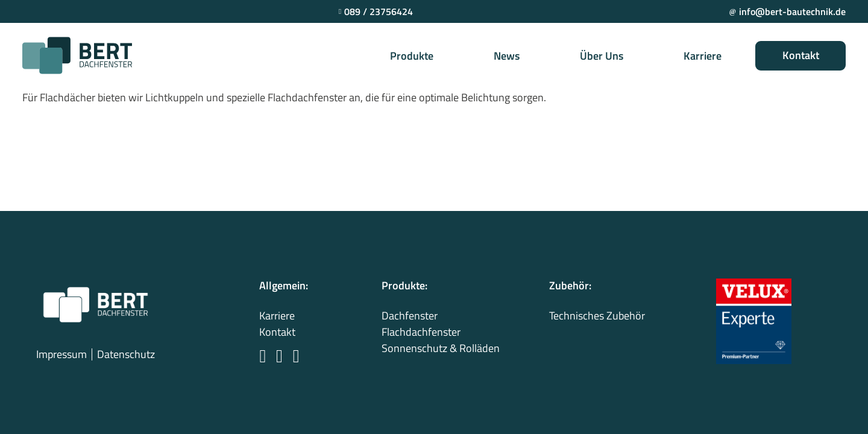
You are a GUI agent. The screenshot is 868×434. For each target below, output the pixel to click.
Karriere (703, 56)
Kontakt (801, 55)
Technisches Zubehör (597, 316)
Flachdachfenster (421, 332)
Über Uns (602, 56)
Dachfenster (410, 316)
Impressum (61, 354)
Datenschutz (126, 354)
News (507, 56)
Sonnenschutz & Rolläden (441, 348)
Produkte (412, 56)
